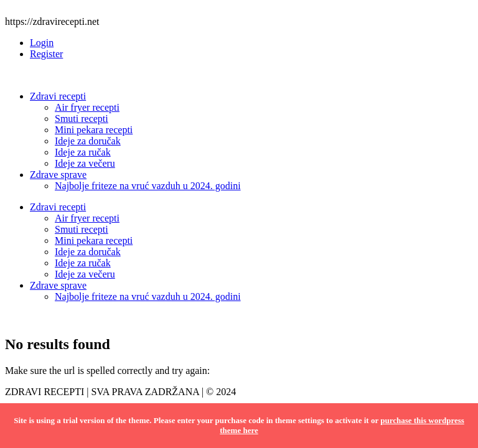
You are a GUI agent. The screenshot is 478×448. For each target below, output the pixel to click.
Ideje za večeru (85, 163)
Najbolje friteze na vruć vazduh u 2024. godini (148, 186)
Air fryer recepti (87, 107)
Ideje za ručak (83, 152)
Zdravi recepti (58, 96)
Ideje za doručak (88, 141)
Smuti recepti (82, 119)
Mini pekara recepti (94, 130)
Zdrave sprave (58, 175)
